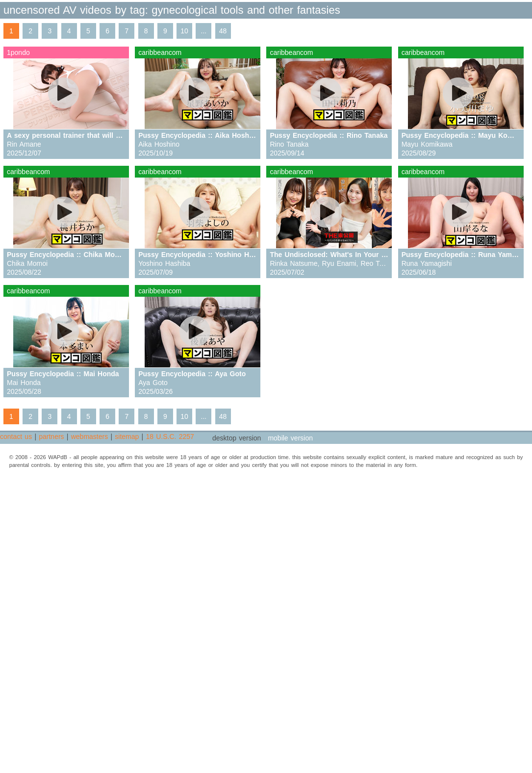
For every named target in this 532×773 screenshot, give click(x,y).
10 (184, 31)
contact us (16, 437)
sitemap (127, 437)
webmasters (89, 437)
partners (51, 437)
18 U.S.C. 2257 (170, 437)
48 (223, 31)
